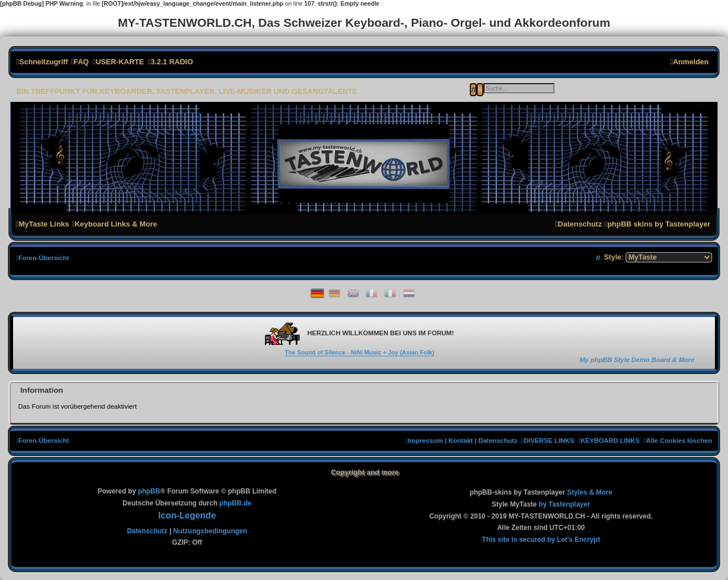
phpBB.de (236, 503)
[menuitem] (80, 62)
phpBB (149, 491)
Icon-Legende (187, 515)
